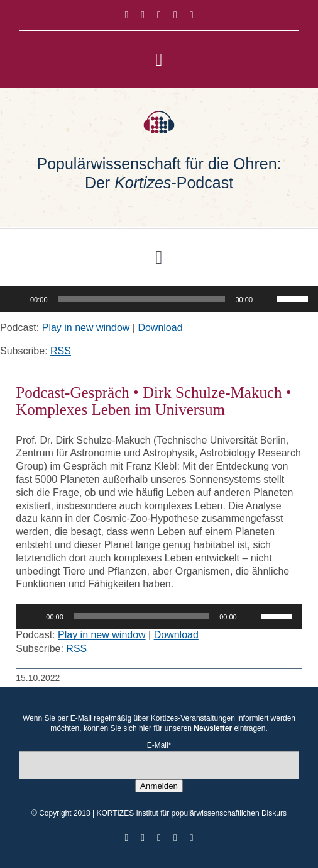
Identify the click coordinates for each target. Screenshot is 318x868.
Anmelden (159, 786)
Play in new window (86, 328)
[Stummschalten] (266, 299)
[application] (159, 299)
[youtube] (175, 15)
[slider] (142, 299)
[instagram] (159, 15)
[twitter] (143, 15)
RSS (61, 351)
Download (160, 328)
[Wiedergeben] (16, 299)
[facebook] (126, 15)
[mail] (192, 15)
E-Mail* (159, 745)
